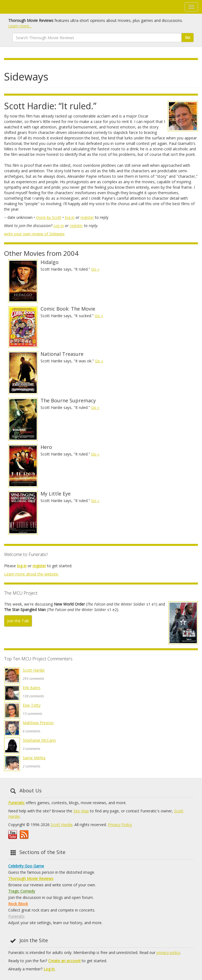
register (87, 217)
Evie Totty (32, 705)
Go (188, 37)
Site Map (81, 811)
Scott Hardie (34, 670)
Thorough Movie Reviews (31, 879)
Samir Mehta (34, 758)
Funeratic (16, 803)
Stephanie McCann (39, 740)
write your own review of (34, 234)
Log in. (49, 969)
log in (70, 217)
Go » (95, 269)
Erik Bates (32, 688)
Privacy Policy (120, 825)
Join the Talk (18, 621)
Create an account (64, 961)
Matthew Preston (38, 723)
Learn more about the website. (31, 574)
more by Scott (49, 217)
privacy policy (168, 952)
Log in (59, 226)
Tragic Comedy (22, 891)
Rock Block (18, 904)
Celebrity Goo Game (26, 866)
